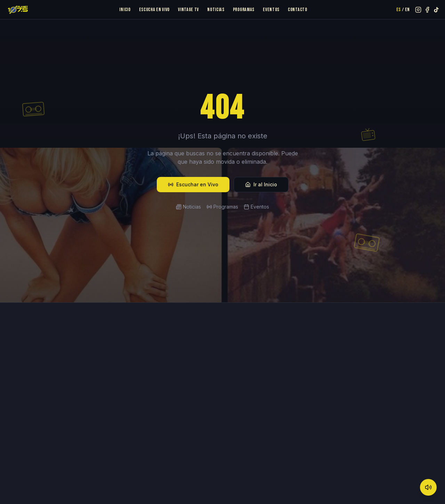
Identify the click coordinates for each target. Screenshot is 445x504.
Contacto (298, 10)
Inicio (125, 10)
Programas (244, 10)
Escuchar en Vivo (193, 184)
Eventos (271, 10)
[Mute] (428, 487)
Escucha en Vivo (155, 10)
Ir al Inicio (261, 184)
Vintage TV (188, 10)
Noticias (216, 10)
